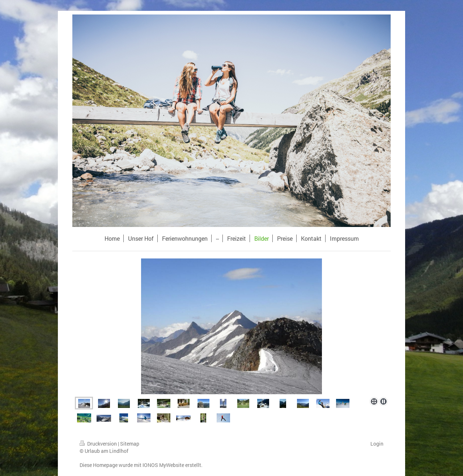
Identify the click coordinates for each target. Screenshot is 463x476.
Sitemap (130, 444)
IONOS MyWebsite (163, 465)
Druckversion (99, 444)
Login (377, 444)
